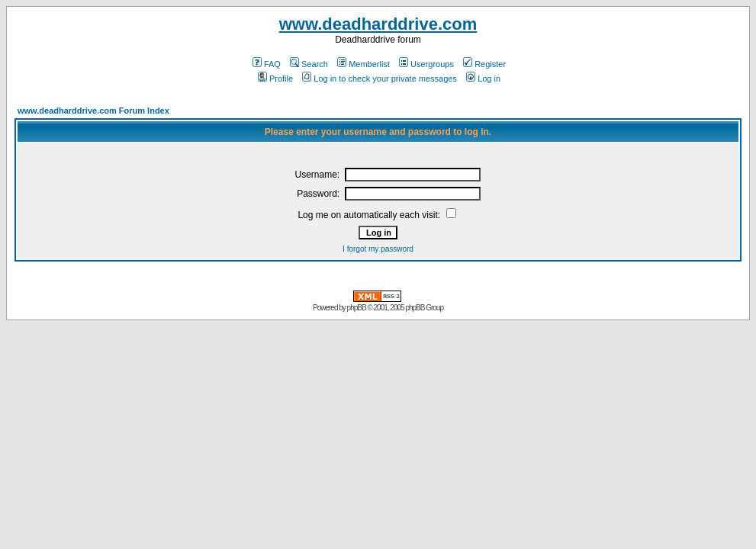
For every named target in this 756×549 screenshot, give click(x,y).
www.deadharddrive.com (378, 24)
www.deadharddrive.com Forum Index (93, 111)
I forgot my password (378, 249)
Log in (483, 79)
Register (484, 64)
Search (309, 64)
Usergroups (426, 64)
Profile (275, 79)
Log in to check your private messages (380, 79)
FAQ (267, 64)
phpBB (357, 308)
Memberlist (364, 64)
